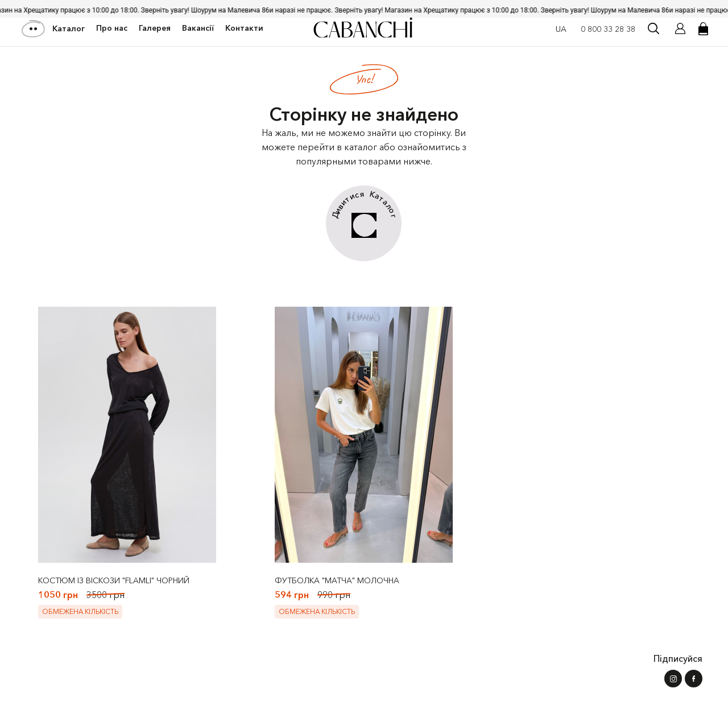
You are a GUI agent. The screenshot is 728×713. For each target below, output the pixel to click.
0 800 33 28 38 (608, 29)
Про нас (112, 28)
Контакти (244, 28)
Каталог (54, 28)
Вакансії (198, 28)
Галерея (155, 28)
